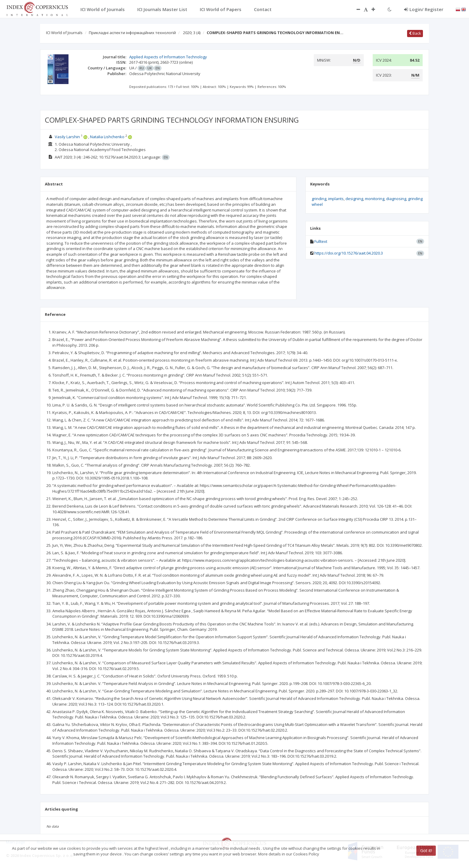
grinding (319, 199)
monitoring (375, 199)
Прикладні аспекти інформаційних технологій (132, 33)
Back (415, 33)
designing (354, 199)
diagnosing (396, 199)
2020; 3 (192, 33)
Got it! (426, 851)
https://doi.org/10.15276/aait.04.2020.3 (349, 253)
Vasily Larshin (67, 137)
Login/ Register (424, 9)
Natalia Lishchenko (107, 137)
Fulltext (321, 241)
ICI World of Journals (64, 33)
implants (336, 199)
